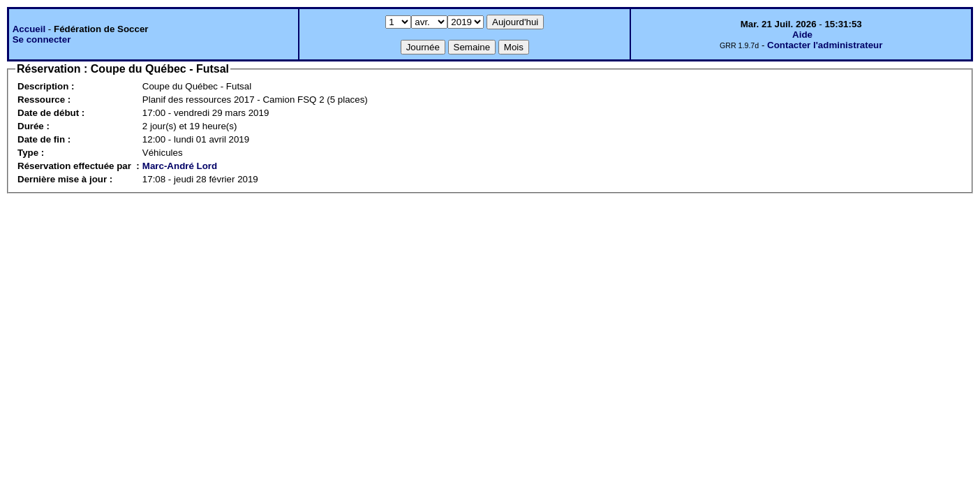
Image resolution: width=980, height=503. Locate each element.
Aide (802, 35)
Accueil (29, 29)
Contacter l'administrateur (825, 45)
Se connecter (42, 39)
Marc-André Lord (180, 166)
